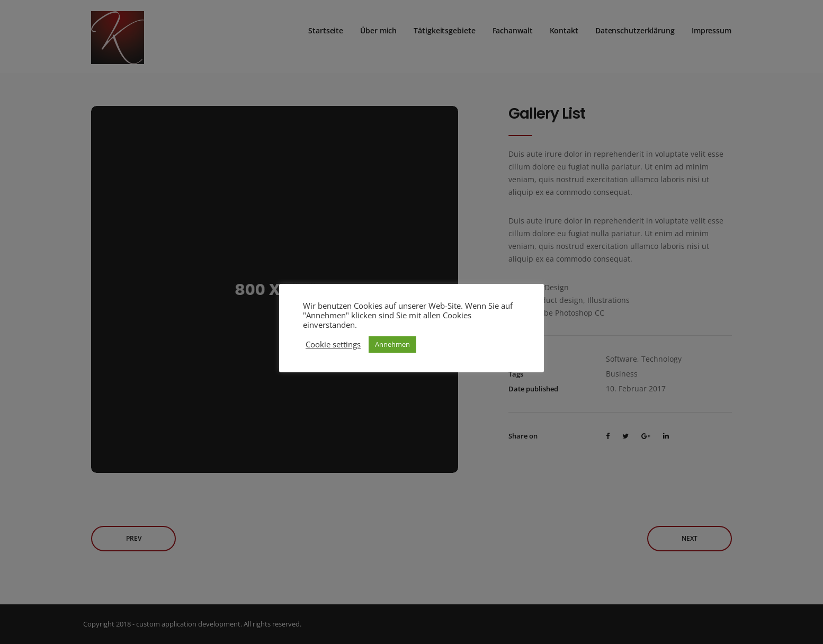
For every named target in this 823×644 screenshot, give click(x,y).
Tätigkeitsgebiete (444, 26)
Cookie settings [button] (333, 344)
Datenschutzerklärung (635, 26)
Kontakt (564, 26)
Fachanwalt (513, 26)
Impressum (712, 26)
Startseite (326, 26)
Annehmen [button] (392, 344)
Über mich (378, 26)
